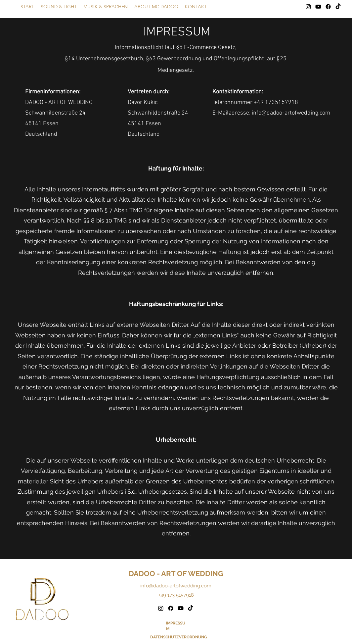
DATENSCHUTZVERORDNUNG (179, 637)
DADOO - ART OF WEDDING (176, 573)
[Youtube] (318, 7)
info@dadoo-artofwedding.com (176, 586)
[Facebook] (328, 7)
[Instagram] (308, 7)
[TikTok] (338, 7)
